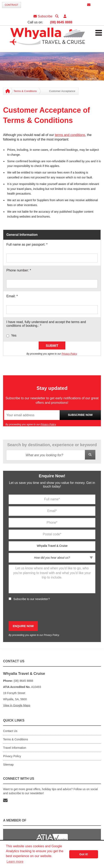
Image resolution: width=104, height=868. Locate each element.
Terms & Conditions (25, 91)
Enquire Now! (52, 476)
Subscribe (43, 16)
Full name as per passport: (27, 245)
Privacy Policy (69, 354)
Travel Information (15, 748)
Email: (12, 296)
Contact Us (10, 731)
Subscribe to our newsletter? (32, 599)
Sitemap (8, 765)
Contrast (12, 5)
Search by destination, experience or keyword (52, 445)
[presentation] (40, 611)
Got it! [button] (84, 854)
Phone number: (19, 270)
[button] (65, 16)
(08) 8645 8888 (61, 22)
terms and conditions (70, 135)
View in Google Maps (17, 705)
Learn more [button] (15, 862)
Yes (14, 335)
